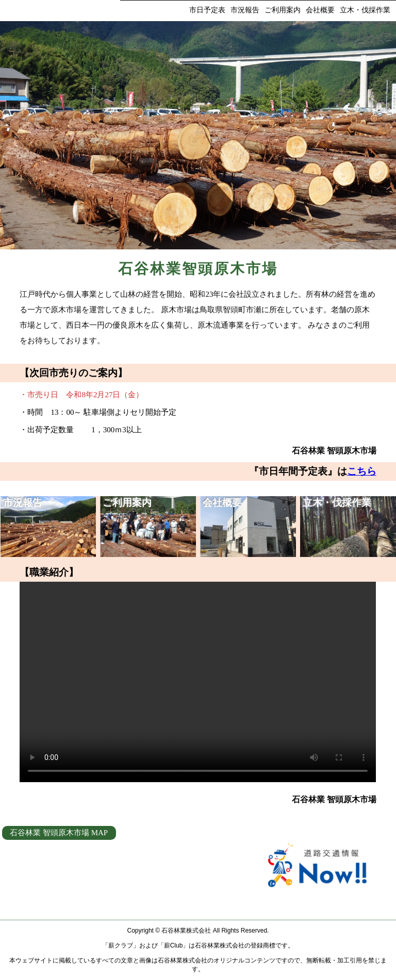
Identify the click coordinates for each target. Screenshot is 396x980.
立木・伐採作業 (365, 10)
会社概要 (320, 10)
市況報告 (245, 10)
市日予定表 (207, 10)
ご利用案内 (283, 10)
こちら (362, 471)
